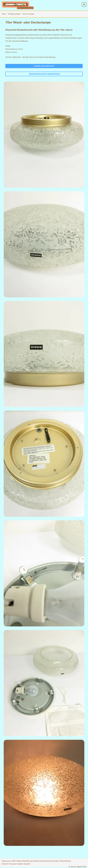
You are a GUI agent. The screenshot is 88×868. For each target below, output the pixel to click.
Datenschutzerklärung (42, 861)
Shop (4, 14)
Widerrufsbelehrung (24, 861)
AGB (13, 861)
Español (27, 864)
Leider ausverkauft (44, 66)
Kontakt (55, 861)
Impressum (6, 861)
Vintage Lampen (14, 14)
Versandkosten (65, 861)
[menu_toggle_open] (84, 4)
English (20, 864)
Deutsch (5, 864)
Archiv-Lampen (28, 14)
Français (13, 864)
